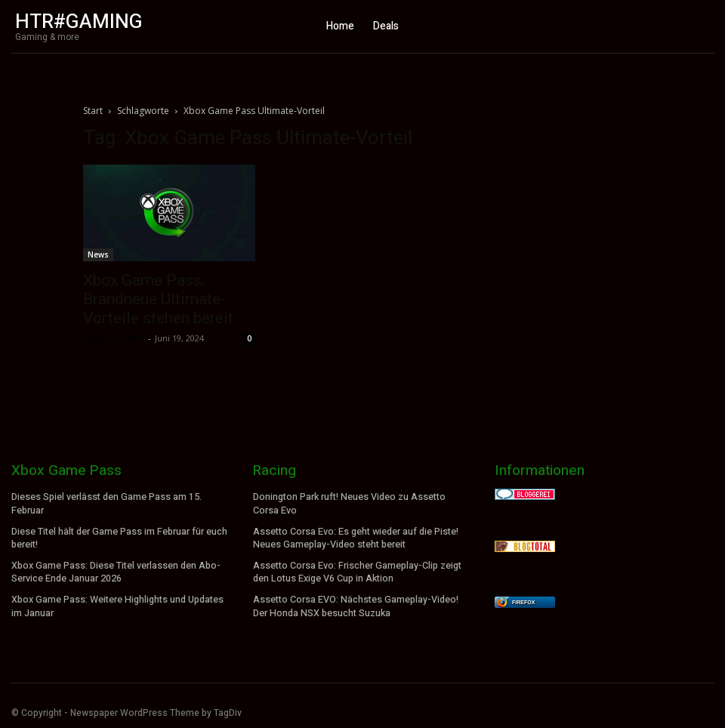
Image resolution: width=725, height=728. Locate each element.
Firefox (523, 602)
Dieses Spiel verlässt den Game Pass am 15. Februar (106, 503)
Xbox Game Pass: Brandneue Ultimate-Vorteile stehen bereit (158, 299)
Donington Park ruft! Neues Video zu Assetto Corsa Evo (349, 503)
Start (93, 111)
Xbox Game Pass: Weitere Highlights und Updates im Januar (117, 602)
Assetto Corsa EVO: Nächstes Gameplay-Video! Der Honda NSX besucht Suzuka (355, 602)
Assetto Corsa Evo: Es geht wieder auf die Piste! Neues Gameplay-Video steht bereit (356, 537)
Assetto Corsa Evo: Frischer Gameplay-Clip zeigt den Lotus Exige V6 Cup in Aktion (357, 569)
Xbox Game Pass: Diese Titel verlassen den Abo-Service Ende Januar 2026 (116, 569)
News (98, 254)
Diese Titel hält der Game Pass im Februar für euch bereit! (119, 537)
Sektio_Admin (114, 338)
